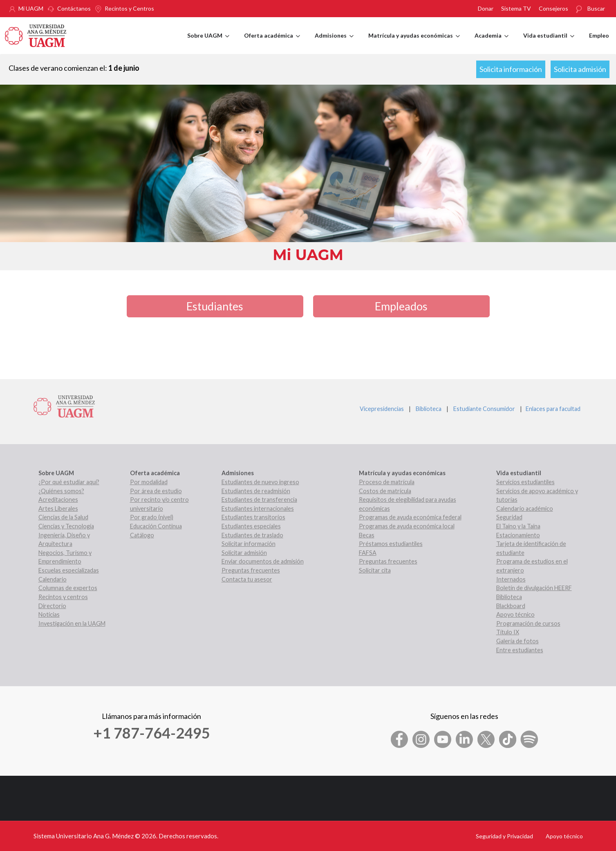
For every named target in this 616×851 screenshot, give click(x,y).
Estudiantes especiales (251, 526)
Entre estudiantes (520, 650)
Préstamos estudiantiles (391, 544)
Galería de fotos (517, 641)
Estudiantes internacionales (258, 509)
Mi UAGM (31, 8)
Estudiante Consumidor (484, 409)
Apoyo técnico (515, 614)
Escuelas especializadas (69, 570)
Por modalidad (149, 482)
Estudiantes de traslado (252, 535)
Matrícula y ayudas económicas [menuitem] (414, 43)
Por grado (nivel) (152, 517)
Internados (511, 579)
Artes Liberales (58, 509)
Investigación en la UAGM (72, 623)
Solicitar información (249, 544)
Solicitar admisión (244, 553)
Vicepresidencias (382, 409)
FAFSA (368, 553)
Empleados (401, 306)
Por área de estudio (156, 491)
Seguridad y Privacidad (504, 836)
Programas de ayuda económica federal (410, 517)
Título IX (508, 632)
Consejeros (553, 8)
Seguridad (509, 517)
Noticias (49, 614)
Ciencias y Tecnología (66, 526)
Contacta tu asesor (247, 579)
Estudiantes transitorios (253, 517)
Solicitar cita (375, 570)
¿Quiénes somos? (61, 491)
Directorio (52, 606)
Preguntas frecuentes (251, 570)
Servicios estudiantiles (525, 482)
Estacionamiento (518, 535)
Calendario (53, 579)
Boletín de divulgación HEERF (534, 588)
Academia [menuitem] (492, 43)
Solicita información (511, 69)
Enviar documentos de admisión (263, 561)
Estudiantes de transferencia (259, 500)
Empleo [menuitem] (599, 35)
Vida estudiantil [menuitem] (549, 43)
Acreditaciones (58, 500)
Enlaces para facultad (552, 409)
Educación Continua (156, 526)
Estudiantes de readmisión (256, 491)
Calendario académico (525, 509)
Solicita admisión (580, 69)
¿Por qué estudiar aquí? (69, 482)
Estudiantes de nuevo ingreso (260, 482)
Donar (486, 8)
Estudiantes (215, 306)
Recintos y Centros (129, 8)
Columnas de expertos (68, 588)
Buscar (596, 8)
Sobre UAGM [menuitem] (208, 43)
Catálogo (142, 535)
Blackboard (511, 606)
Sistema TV (516, 8)
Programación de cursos (528, 623)
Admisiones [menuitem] (334, 43)
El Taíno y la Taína (518, 526)
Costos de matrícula (385, 491)
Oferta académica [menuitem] (272, 43)
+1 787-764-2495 (152, 733)
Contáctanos (74, 8)
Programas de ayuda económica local (407, 526)
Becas (367, 535)
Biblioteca (429, 409)
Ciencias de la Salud (63, 517)
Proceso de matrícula (387, 482)
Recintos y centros (63, 597)
